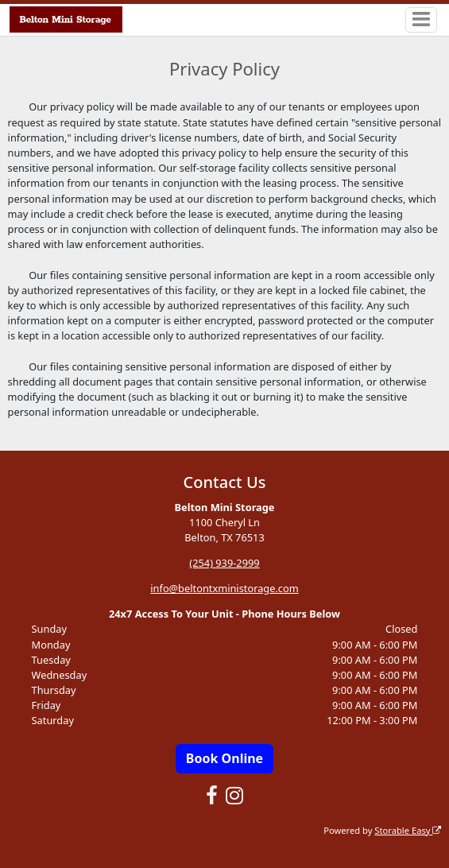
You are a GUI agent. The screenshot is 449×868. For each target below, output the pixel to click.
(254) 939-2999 (224, 563)
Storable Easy (408, 830)
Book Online (224, 758)
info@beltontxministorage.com (224, 588)
